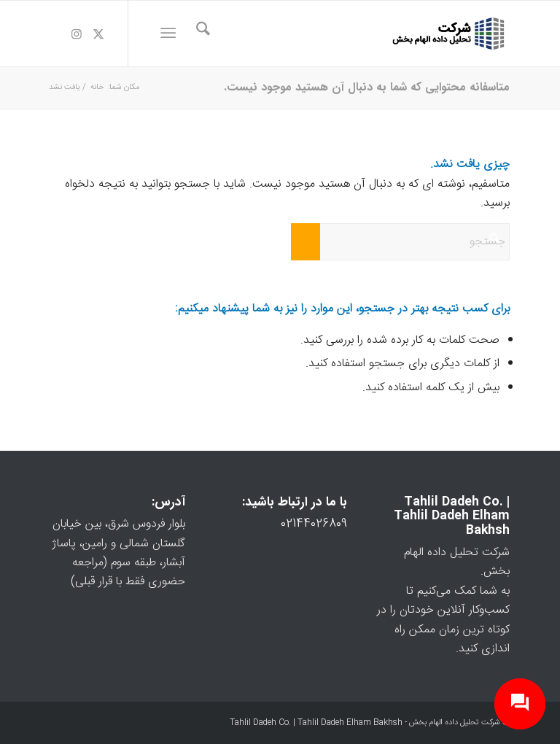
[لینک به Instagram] (77, 34)
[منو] (171, 34)
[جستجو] (196, 34)
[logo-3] (450, 34)
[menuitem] (196, 34)
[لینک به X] (98, 34)
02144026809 (314, 524)
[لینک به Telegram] (55, 34)
